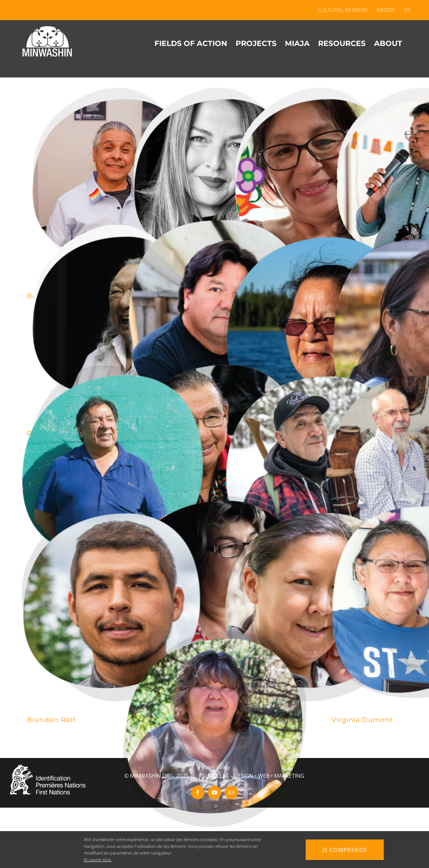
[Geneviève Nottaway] (316, 179)
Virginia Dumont (362, 720)
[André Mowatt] (113, 465)
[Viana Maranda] (316, 328)
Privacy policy (214, 767)
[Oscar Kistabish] (215, 454)
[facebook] (198, 793)
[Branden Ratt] (113, 603)
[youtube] (214, 793)
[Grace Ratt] (215, 591)
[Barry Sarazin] (113, 179)
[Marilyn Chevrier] (215, 729)
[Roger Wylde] (316, 465)
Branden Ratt (51, 720)
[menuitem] (405, 10)
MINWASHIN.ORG (152, 776)
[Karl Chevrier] (215, 316)
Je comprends (345, 850)
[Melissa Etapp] (316, 603)
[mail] (231, 793)
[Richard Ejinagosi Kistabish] (113, 316)
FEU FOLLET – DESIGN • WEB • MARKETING (252, 776)
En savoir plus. (96, 860)
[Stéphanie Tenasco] (215, 179)
